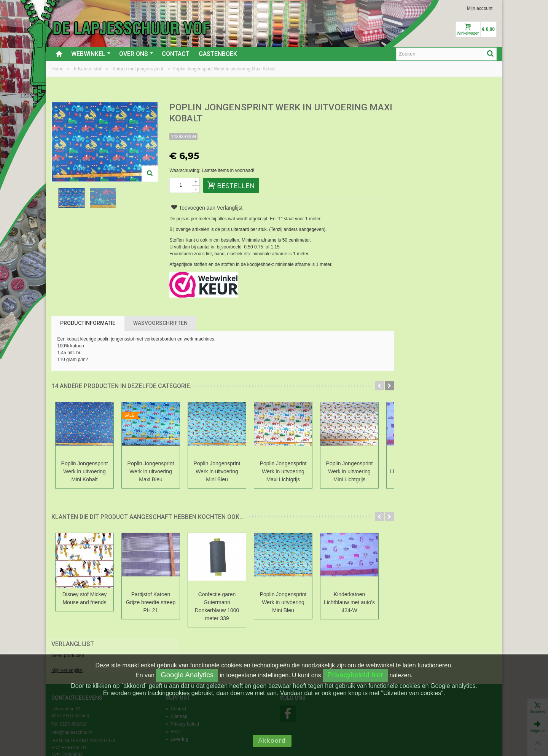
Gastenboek (218, 54)
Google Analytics (187, 675)
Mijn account (480, 8)
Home (58, 69)
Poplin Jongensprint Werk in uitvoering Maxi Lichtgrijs (283, 471)
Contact (176, 54)
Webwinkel (91, 54)
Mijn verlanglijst (409, 134)
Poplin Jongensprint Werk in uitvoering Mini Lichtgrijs (350, 471)
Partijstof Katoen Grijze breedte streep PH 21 (151, 602)
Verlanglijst (415, 108)
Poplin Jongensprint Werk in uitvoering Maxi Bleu (151, 471)
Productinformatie (88, 323)
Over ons (136, 54)
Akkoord (272, 741)
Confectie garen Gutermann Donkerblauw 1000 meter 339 (217, 606)
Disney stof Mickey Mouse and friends (85, 598)
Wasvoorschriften (160, 323)
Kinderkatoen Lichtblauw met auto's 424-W (349, 602)
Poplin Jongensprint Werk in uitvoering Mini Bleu (217, 471)
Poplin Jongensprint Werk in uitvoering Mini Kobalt (85, 471)
